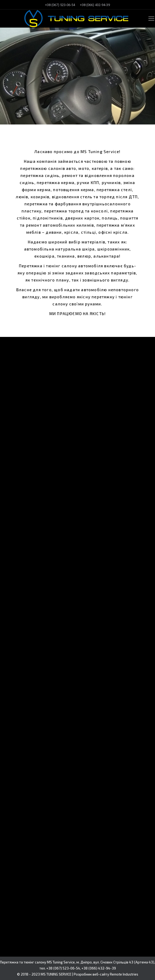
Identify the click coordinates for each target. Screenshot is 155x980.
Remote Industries (124, 974)
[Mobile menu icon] (151, 19)
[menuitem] (60, 5)
